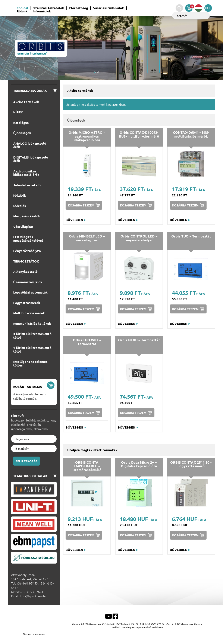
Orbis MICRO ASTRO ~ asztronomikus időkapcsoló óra (87, 136)
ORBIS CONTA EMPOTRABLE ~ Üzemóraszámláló (87, 466)
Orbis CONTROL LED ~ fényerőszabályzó (139, 238)
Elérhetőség (79, 8)
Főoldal (22, 8)
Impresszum (39, 634)
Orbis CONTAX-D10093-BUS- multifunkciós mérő (139, 134)
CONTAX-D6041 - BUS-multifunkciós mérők (191, 134)
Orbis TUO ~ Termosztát (191, 236)
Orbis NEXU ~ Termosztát (139, 340)
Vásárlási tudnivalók (109, 8)
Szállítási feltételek (49, 8)
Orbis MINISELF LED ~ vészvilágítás (87, 238)
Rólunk (22, 11)
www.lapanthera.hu (193, 624)
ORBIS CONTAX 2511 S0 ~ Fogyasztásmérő (191, 464)
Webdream (157, 627)
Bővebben (76, 220)
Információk (42, 11)
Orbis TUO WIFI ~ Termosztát (87, 342)
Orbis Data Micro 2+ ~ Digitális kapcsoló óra (139, 464)
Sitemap (27, 634)
